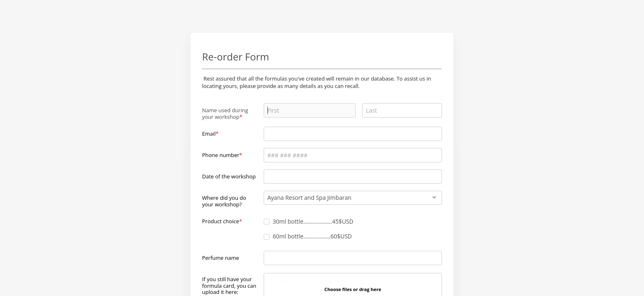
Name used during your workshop (225, 113)
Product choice (221, 221)
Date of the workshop (229, 176)
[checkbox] (267, 222)
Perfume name (221, 258)
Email (209, 134)
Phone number (221, 155)
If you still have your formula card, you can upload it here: (229, 286)
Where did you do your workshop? (224, 201)
